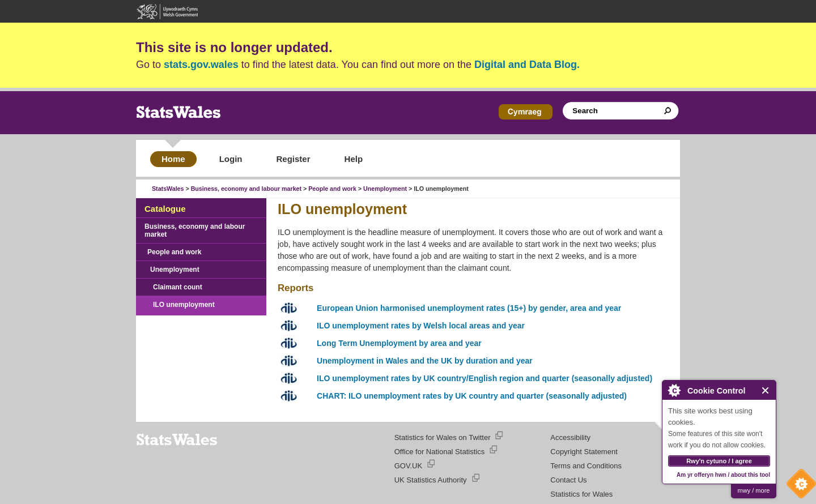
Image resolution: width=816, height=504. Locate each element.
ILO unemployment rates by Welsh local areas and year (421, 326)
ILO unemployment (184, 305)
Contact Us (568, 480)
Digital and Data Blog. (527, 65)
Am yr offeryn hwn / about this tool (723, 475)
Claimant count (178, 287)
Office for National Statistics (439, 452)
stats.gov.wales (201, 65)
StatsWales (168, 189)
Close (766, 390)
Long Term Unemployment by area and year (399, 343)
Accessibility (570, 437)
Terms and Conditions (586, 466)
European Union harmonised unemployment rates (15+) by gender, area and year (469, 308)
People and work (332, 189)
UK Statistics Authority (431, 480)
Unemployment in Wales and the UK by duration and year (425, 361)
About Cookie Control (674, 390)
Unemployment (385, 189)
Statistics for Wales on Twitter (443, 437)
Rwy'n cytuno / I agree (719, 461)
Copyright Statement (584, 452)
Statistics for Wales (581, 494)
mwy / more (754, 490)
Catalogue (165, 209)
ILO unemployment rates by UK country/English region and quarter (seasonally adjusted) (484, 378)
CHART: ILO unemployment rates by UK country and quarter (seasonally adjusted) (472, 396)
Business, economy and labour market (246, 189)
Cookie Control (798, 486)
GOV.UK (408, 466)
